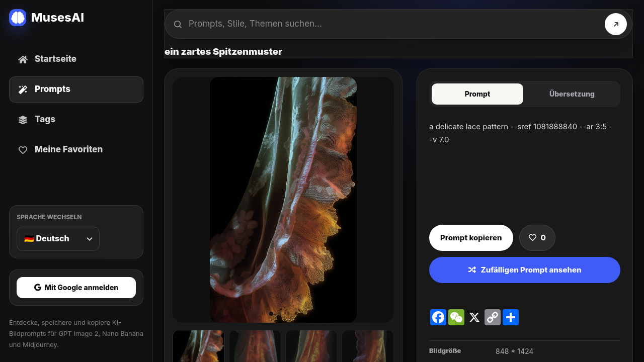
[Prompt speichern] (537, 238)
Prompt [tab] (478, 94)
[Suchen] (616, 24)
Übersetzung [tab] (572, 94)
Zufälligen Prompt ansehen (525, 270)
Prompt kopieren (471, 238)
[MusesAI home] (76, 18)
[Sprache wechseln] (58, 239)
